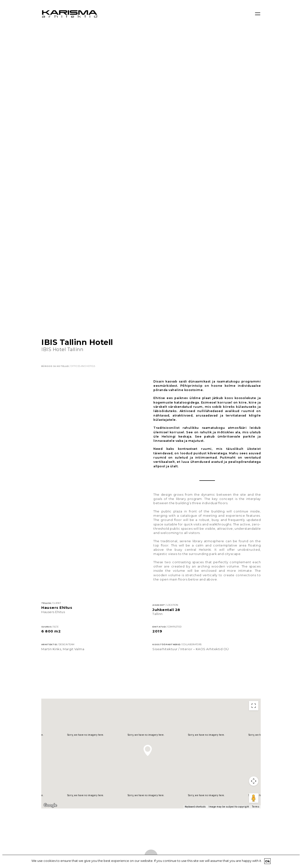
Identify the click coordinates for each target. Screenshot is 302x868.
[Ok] (296, 861)
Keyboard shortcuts (195, 531)
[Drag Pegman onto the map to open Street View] (254, 522)
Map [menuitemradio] (52, 429)
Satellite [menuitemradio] (72, 429)
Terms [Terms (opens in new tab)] (256, 531)
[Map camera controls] (254, 505)
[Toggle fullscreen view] (254, 430)
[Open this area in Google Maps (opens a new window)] (50, 529)
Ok (268, 861)
